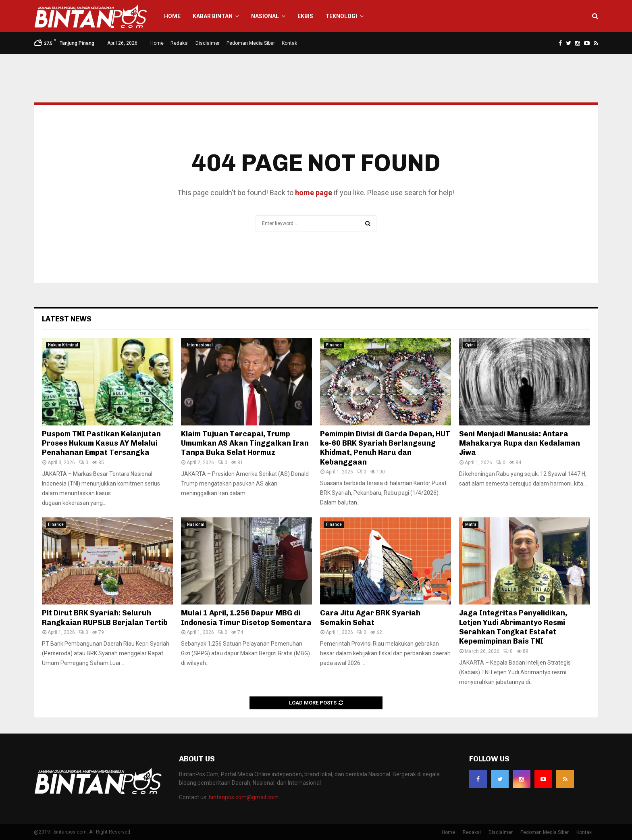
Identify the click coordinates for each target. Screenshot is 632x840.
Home (172, 16)
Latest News (67, 319)
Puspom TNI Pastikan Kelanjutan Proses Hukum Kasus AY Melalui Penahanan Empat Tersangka (101, 443)
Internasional (200, 345)
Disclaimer (208, 43)
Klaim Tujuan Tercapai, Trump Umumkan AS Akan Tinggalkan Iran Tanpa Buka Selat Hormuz (245, 443)
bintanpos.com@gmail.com (244, 797)
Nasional (265, 16)
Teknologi (341, 16)
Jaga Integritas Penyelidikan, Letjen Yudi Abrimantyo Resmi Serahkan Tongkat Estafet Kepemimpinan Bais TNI (513, 627)
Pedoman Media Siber (251, 43)
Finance (334, 345)
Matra (471, 524)
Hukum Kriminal (63, 345)
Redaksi (180, 43)
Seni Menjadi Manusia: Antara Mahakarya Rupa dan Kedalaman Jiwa (520, 443)
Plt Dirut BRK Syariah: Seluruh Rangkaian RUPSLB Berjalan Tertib (105, 618)
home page (314, 193)
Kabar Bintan (213, 16)
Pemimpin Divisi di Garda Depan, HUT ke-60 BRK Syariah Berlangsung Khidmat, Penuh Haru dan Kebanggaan (385, 448)
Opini (470, 345)
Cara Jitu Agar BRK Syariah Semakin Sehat (370, 618)
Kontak (289, 43)
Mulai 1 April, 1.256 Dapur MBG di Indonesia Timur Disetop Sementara (246, 618)
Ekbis (305, 16)
